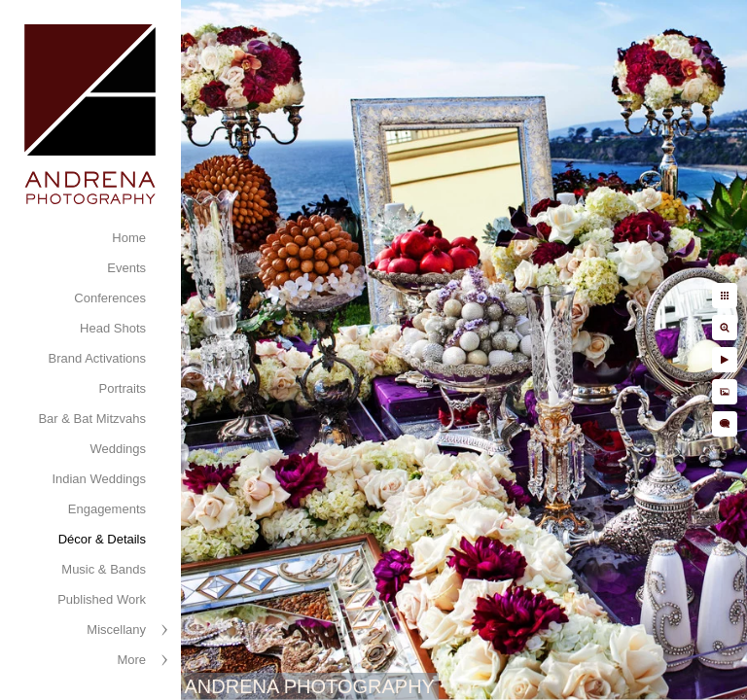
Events (126, 268)
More (131, 660)
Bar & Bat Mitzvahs (92, 419)
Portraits (123, 388)
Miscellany (116, 630)
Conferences (110, 298)
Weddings (118, 449)
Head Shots (113, 328)
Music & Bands (104, 569)
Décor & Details (102, 539)
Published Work (102, 599)
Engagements (107, 509)
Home (129, 238)
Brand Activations (97, 358)
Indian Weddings (99, 479)
